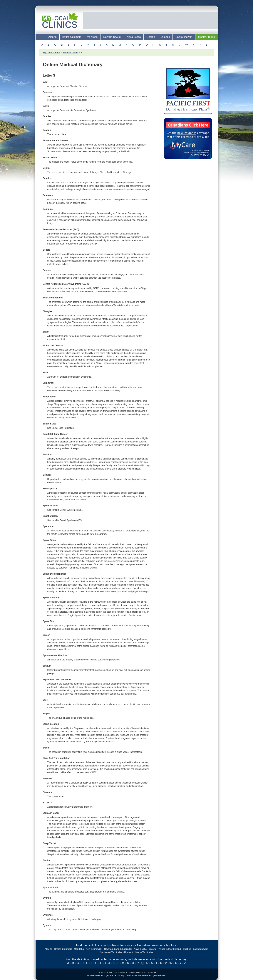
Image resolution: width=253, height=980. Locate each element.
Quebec (165, 37)
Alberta (52, 37)
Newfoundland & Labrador (118, 949)
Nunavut (129, 952)
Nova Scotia (134, 37)
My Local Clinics (52, 53)
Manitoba (92, 37)
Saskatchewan (184, 37)
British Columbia (72, 37)
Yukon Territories (144, 952)
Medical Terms (207, 37)
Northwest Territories (111, 952)
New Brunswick (112, 37)
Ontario (151, 37)
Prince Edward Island (170, 949)
